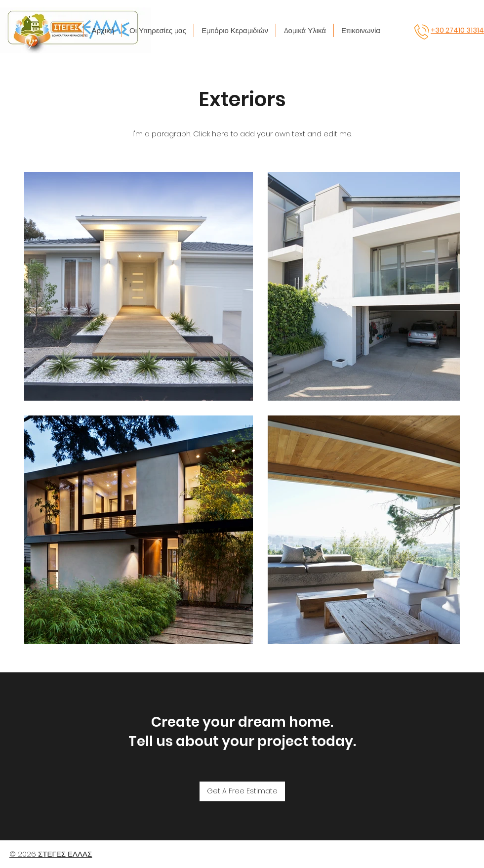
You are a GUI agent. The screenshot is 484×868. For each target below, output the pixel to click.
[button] (158, 30)
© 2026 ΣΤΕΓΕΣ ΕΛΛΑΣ (51, 854)
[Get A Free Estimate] (242, 791)
